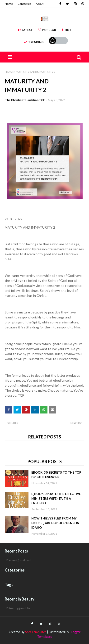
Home (9, 4)
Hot (66, 30)
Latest (25, 30)
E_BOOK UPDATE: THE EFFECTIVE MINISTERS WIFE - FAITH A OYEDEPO (56, 498)
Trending (34, 42)
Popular (47, 30)
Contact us (24, 4)
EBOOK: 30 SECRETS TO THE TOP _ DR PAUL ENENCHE (57, 475)
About (40, 4)
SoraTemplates (36, 632)
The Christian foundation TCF (25, 100)
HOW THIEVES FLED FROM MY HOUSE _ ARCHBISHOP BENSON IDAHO (55, 523)
